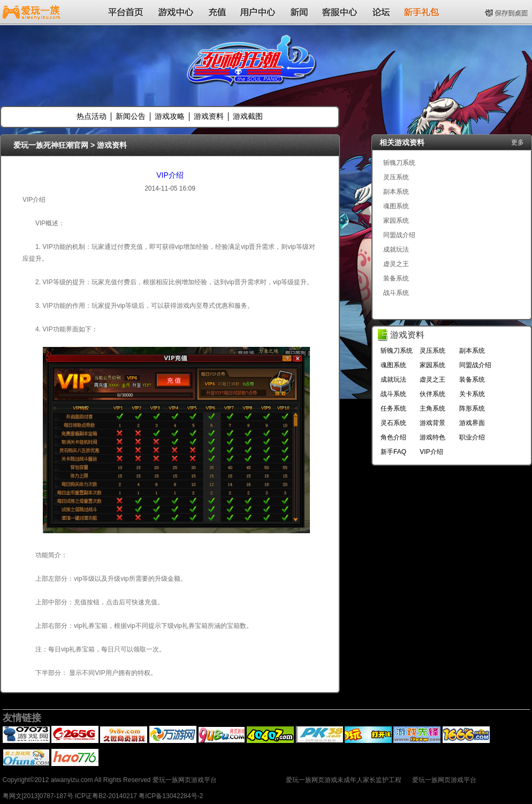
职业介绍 (472, 437)
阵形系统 (472, 408)
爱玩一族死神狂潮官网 (51, 145)
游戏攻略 (170, 116)
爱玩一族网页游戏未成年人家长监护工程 (344, 780)
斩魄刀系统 (399, 163)
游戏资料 (209, 116)
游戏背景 (432, 423)
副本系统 (396, 192)
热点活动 (92, 116)
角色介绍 (393, 437)
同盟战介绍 (399, 235)
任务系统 (393, 408)
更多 (518, 142)
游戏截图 (248, 116)
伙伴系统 (432, 394)
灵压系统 (396, 177)
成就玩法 (396, 249)
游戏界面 (472, 423)
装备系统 (396, 278)
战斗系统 (396, 293)
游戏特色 (432, 437)
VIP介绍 (170, 175)
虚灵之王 (396, 264)
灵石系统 (393, 423)
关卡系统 (472, 394)
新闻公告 (131, 116)
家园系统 (396, 221)
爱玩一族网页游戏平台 (444, 780)
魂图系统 (396, 206)
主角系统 (432, 408)
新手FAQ (393, 452)
